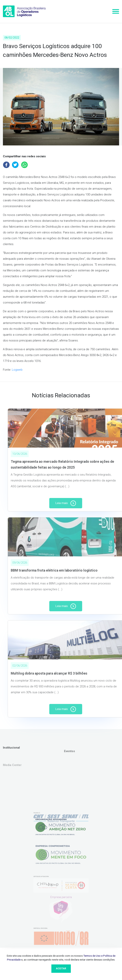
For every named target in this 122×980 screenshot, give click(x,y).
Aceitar (61, 969)
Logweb (17, 370)
